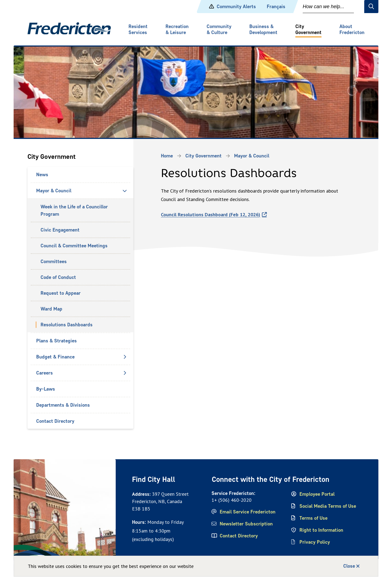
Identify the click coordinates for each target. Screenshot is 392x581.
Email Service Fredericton (248, 512)
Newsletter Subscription (246, 524)
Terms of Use (313, 518)
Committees (54, 261)
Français (276, 7)
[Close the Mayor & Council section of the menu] (125, 191)
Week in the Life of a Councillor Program (74, 210)
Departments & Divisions (63, 405)
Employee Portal (317, 494)
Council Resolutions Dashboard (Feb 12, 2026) (211, 215)
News (42, 175)
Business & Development (263, 29)
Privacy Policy (315, 542)
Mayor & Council (54, 191)
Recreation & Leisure (177, 29)
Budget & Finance (55, 357)
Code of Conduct (58, 277)
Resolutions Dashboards (67, 325)
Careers (45, 373)
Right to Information (321, 530)
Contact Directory (55, 421)
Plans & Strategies (56, 341)
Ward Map (51, 309)
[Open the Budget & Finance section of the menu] (125, 357)
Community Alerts (236, 7)
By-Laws (46, 389)
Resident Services (138, 29)
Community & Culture (219, 29)
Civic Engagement (60, 230)
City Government (308, 29)
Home (167, 156)
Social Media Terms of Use (328, 506)
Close (349, 566)
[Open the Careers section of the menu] (125, 373)
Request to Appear (61, 293)
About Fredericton (352, 29)
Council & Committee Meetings (74, 246)
